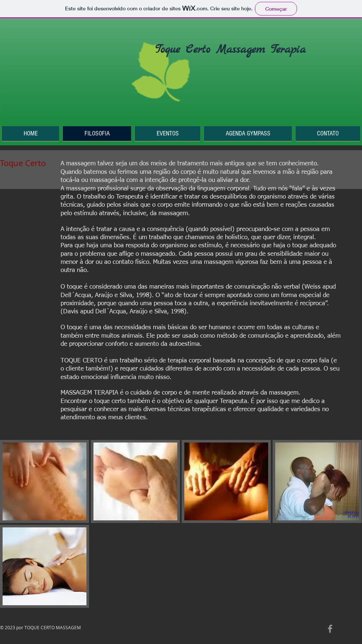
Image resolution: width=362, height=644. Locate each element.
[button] (45, 481)
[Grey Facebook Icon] (330, 629)
